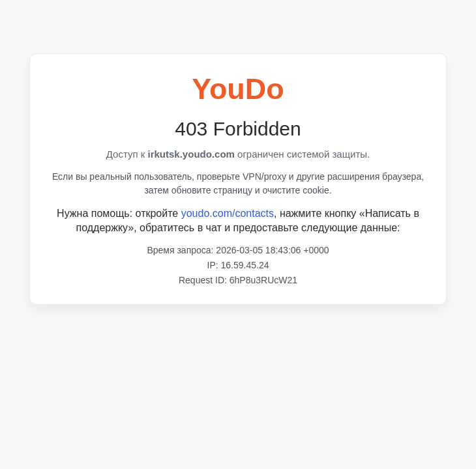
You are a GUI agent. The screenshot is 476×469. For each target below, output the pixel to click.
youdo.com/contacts (228, 213)
